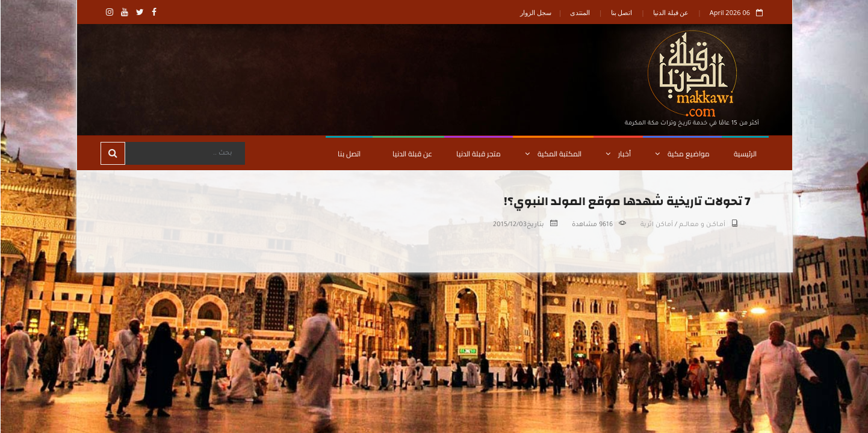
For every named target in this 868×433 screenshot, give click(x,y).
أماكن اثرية (656, 225)
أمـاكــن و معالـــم (702, 225)
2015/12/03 (509, 225)
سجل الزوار (535, 12)
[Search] (184, 153)
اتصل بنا (621, 12)
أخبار (618, 154)
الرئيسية (745, 154)
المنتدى (579, 12)
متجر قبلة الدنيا (478, 154)
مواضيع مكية (682, 154)
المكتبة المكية (553, 154)
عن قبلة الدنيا (671, 12)
